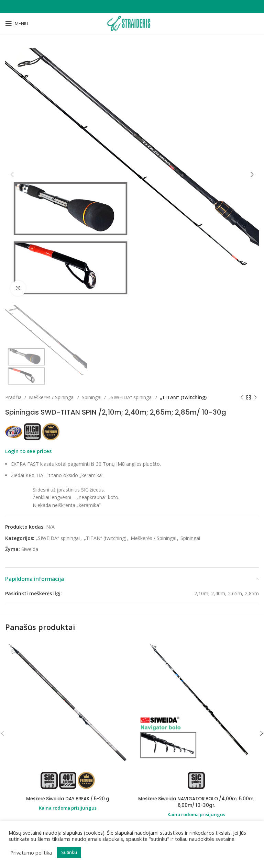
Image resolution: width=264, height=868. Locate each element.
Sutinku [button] (69, 852)
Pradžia (13, 397)
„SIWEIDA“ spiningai (131, 397)
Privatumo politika (31, 853)
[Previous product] (242, 398)
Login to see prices (28, 451)
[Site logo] (132, 23)
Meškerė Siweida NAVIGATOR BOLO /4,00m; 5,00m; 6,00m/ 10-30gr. (196, 802)
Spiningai (92, 397)
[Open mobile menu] (17, 23)
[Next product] (255, 398)
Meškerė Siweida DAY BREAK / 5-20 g (68, 799)
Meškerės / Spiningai (52, 397)
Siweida (30, 549)
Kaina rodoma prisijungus (68, 808)
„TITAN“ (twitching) (183, 397)
